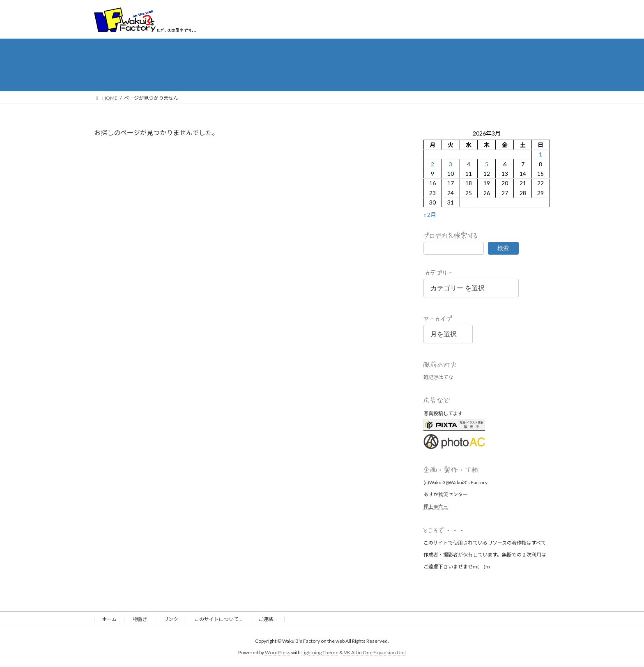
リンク (171, 619)
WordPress (278, 652)
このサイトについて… (218, 619)
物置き (140, 619)
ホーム (109, 619)
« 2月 (430, 215)
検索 (503, 248)
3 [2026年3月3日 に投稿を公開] (451, 164)
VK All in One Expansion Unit (375, 652)
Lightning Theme (320, 652)
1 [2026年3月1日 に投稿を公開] (541, 154)
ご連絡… (268, 619)
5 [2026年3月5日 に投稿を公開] (487, 164)
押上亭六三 (436, 506)
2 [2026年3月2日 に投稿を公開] (433, 164)
